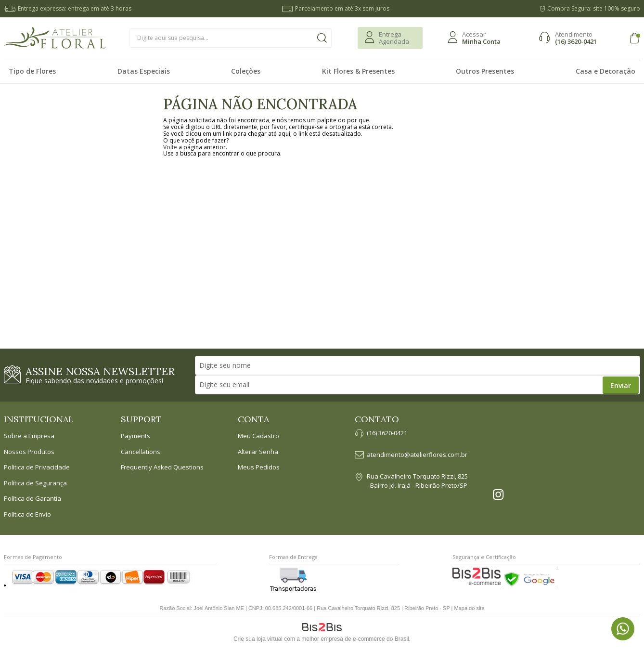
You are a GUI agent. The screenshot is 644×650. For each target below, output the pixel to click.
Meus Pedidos (259, 468)
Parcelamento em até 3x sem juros (342, 8)
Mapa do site (470, 608)
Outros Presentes (485, 71)
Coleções (246, 71)
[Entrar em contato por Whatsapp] (623, 629)
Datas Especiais (144, 71)
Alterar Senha (258, 452)
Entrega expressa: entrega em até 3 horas (75, 8)
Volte (170, 147)
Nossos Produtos (29, 452)
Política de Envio (27, 515)
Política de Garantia (32, 499)
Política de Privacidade (37, 468)
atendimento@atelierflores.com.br (417, 455)
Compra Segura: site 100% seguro (594, 8)
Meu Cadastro (258, 436)
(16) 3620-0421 (576, 41)
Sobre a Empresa (29, 436)
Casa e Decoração (605, 71)
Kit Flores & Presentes (358, 71)
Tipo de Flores (32, 71)
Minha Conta (481, 41)
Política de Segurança (35, 483)
